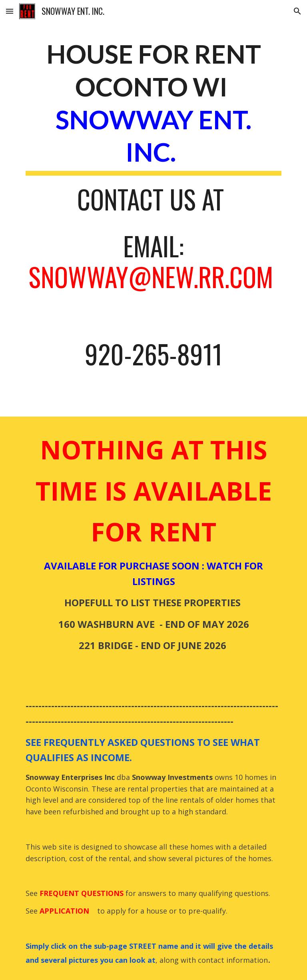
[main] (153, 207)
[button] (10, 11)
